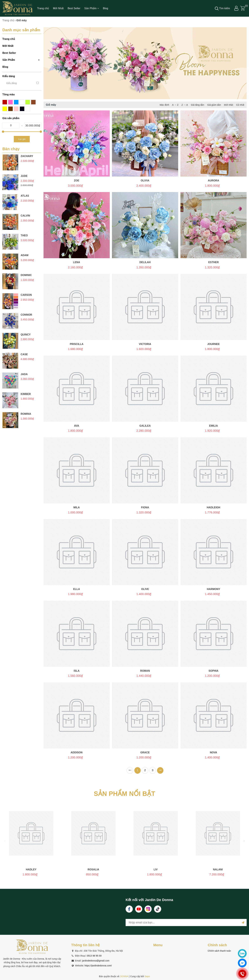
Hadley (31, 870)
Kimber (26, 394)
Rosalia (93, 870)
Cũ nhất (240, 105)
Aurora (214, 181)
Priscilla (77, 344)
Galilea (145, 426)
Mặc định (164, 105)
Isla (77, 671)
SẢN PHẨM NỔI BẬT (125, 794)
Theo (24, 235)
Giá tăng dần (197, 105)
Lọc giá (22, 139)
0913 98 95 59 (94, 956)
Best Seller (74, 8)
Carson (26, 295)
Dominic (26, 275)
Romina (26, 414)
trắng (28, 109)
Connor (26, 315)
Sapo (147, 976)
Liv (156, 870)
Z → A (185, 105)
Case (24, 354)
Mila (77, 507)
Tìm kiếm (222, 8)
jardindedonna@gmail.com (96, 961)
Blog (106, 8)
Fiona (145, 507)
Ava (77, 426)
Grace (145, 752)
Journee (213, 344)
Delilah (145, 262)
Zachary (27, 156)
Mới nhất (229, 105)
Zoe (77, 181)
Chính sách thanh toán (219, 951)
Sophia (213, 671)
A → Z (175, 105)
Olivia (145, 181)
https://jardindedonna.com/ (98, 966)
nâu (5, 109)
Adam (25, 255)
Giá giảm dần (214, 105)
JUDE (24, 176)
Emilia (214, 426)
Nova (214, 752)
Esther (214, 262)
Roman (145, 671)
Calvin (25, 216)
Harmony (214, 589)
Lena (77, 262)
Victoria (145, 344)
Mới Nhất (58, 8)
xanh (16, 102)
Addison (77, 752)
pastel (16, 109)
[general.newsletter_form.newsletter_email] (186, 923)
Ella (77, 589)
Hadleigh (214, 507)
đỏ (5, 102)
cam (22, 102)
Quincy (26, 335)
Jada (24, 374)
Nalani (218, 870)
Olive (145, 589)
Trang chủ (43, 8)
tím (28, 102)
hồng (10, 102)
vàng (10, 109)
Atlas (25, 196)
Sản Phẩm (92, 8)
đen (22, 109)
